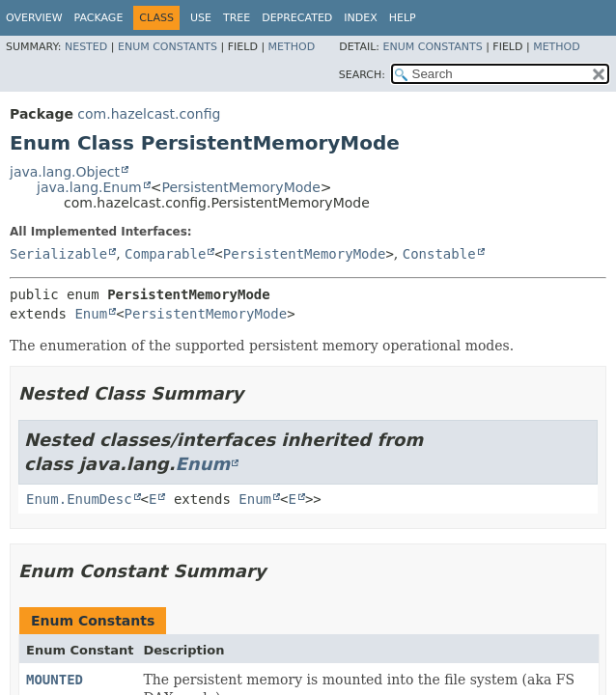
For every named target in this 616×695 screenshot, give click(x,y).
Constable (439, 254)
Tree (237, 18)
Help (403, 18)
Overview (34, 18)
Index (360, 18)
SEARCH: (362, 75)
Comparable (165, 254)
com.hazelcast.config (149, 114)
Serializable (58, 254)
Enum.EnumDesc (79, 499)
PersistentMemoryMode (240, 187)
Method (292, 47)
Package (99, 18)
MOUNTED (55, 680)
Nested (86, 47)
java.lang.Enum (89, 187)
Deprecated (297, 18)
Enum (91, 314)
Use (201, 18)
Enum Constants (168, 47)
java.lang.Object (65, 172)
